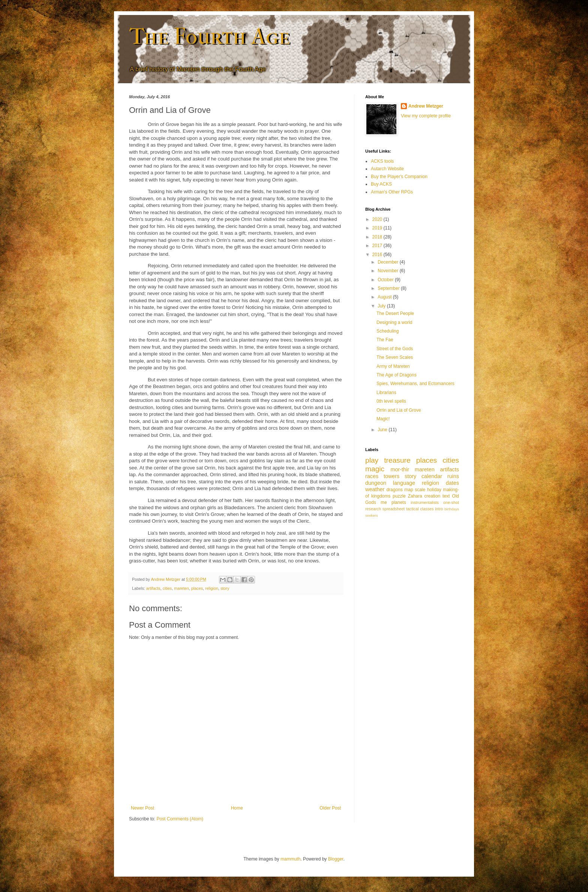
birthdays (452, 509)
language (404, 483)
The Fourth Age (209, 37)
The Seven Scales (395, 357)
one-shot (451, 502)
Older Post (330, 808)
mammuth (290, 859)
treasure (397, 460)
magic (375, 469)
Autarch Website (387, 169)
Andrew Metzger (426, 106)
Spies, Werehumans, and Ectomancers (415, 384)
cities (167, 588)
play (372, 460)
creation (433, 496)
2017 (378, 246)
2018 (378, 237)
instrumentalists (425, 502)
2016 (378, 255)
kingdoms (381, 496)
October (386, 280)
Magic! (383, 419)
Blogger (336, 859)
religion (212, 588)
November (389, 271)
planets (399, 502)
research (373, 509)
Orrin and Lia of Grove (399, 410)
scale (420, 490)
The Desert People (395, 313)
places (197, 588)
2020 (378, 219)
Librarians (386, 393)
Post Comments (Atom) (180, 819)
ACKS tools (382, 161)
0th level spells (391, 401)
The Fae (385, 340)
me (384, 502)
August (385, 297)
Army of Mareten (393, 366)
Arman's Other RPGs (392, 192)
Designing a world (394, 322)
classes (427, 509)
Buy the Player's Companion (399, 177)
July (382, 306)
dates (452, 483)
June (383, 430)
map (409, 490)
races (372, 476)
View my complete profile (426, 116)
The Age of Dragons (397, 375)
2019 (378, 228)
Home (237, 808)
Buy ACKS (381, 184)
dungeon (376, 483)
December (389, 262)
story (225, 588)
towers (391, 476)
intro (439, 509)
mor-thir (400, 469)
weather (375, 489)
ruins (453, 476)
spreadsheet (394, 509)
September (389, 288)
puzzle (399, 496)
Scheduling (388, 331)
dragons (394, 490)
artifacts (153, 588)
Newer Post (142, 808)
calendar (432, 476)
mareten (181, 588)
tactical (412, 509)
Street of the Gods (395, 349)
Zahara (415, 496)
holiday (434, 490)
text (446, 496)
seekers (372, 515)
